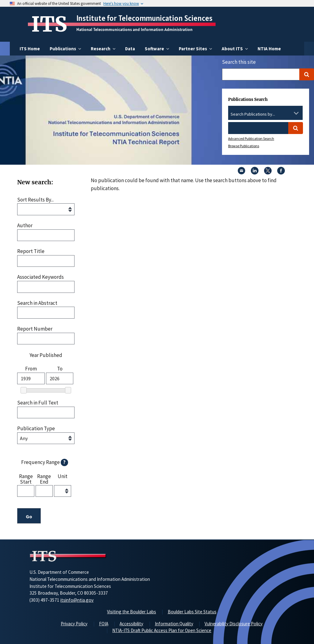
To (60, 369)
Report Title (31, 251)
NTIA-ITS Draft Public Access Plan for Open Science (162, 630)
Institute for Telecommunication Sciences (144, 18)
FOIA (104, 624)
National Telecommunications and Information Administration (134, 29)
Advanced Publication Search (251, 138)
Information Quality (174, 624)
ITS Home (30, 49)
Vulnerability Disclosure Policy (234, 624)
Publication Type (36, 429)
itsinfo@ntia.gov (77, 600)
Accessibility (131, 624)
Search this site (239, 62)
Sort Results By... (35, 200)
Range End (44, 479)
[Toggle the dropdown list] (296, 113)
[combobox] (265, 114)
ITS (49, 24)
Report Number (35, 329)
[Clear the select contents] (288, 113)
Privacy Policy (74, 624)
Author (25, 226)
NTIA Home (269, 49)
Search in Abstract (37, 303)
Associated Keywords (40, 277)
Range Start (26, 479)
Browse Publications (244, 146)
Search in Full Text (38, 403)
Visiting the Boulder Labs (132, 612)
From (31, 369)
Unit (63, 477)
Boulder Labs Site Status (192, 612)
